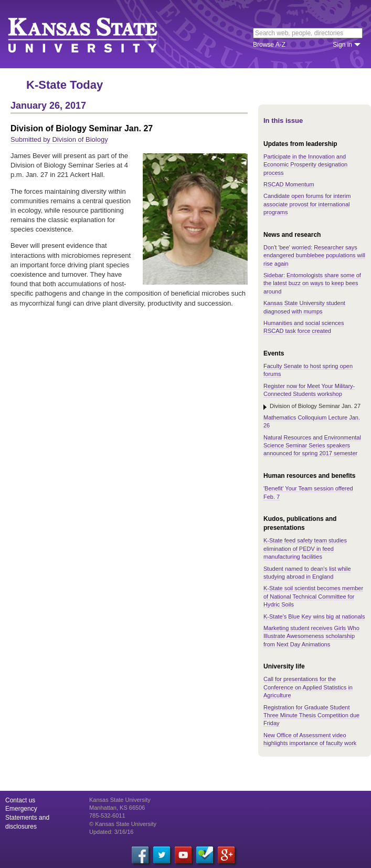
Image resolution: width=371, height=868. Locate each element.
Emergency (21, 809)
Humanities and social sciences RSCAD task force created (304, 327)
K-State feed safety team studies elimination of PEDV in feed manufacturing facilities (305, 548)
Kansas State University (96, 34)
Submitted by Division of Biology (59, 139)
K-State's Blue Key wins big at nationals (314, 616)
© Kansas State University (123, 824)
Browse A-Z (269, 45)
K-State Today (65, 85)
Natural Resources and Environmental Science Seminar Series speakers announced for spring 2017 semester (312, 446)
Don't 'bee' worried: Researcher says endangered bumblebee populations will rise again (314, 255)
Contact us (20, 800)
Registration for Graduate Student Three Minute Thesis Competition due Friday (311, 715)
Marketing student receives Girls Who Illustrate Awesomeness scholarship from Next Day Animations (311, 636)
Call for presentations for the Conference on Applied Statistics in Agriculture (308, 687)
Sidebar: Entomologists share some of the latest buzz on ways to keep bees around (312, 283)
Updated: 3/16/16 (111, 832)
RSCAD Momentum (289, 184)
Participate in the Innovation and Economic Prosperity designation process (305, 165)
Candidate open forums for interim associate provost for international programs (307, 204)
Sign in (342, 45)
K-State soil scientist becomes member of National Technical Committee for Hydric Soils (313, 596)
